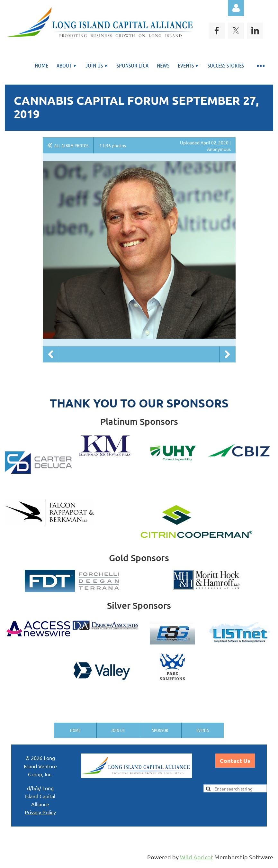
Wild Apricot (197, 857)
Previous (51, 354)
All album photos (71, 145)
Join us (118, 730)
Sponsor (160, 730)
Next (228, 354)
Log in (236, 8)
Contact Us (235, 760)
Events (203, 730)
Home (75, 730)
